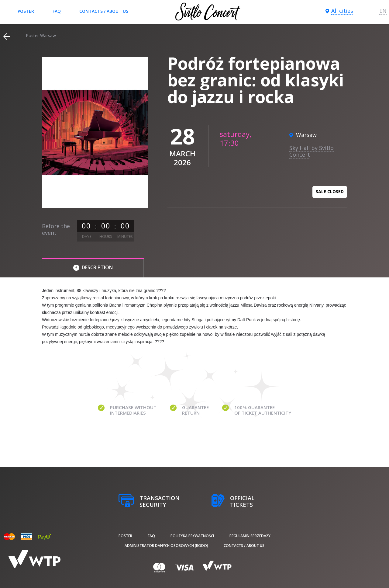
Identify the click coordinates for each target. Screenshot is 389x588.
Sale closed (330, 191)
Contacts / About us (104, 11)
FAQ (57, 11)
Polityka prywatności (192, 536)
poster (26, 11)
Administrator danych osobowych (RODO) (166, 546)
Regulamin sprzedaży (250, 536)
